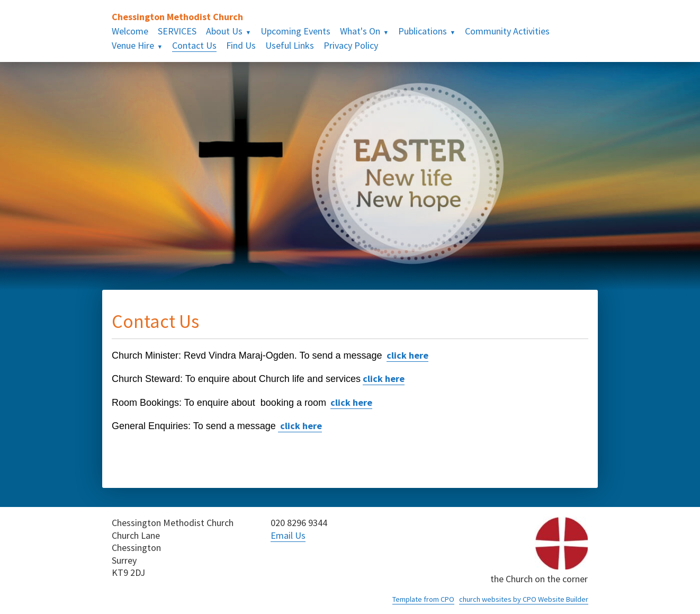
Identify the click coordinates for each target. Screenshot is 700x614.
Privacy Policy (351, 45)
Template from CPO (423, 599)
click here (407, 355)
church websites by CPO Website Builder (524, 599)
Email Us (288, 535)
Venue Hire (133, 45)
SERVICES (177, 31)
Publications (423, 31)
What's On (360, 31)
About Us (224, 31)
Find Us (241, 45)
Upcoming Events (295, 31)
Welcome (130, 31)
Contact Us (194, 45)
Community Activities (507, 31)
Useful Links (290, 45)
